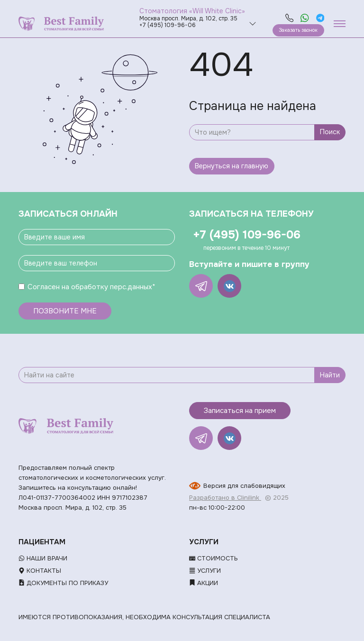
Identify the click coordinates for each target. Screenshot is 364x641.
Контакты (40, 571)
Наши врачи (43, 558)
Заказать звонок (298, 30)
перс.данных (131, 287)
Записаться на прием (240, 411)
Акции (204, 583)
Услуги (205, 571)
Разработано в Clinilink (225, 498)
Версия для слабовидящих (244, 486)
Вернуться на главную (232, 166)
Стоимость (214, 558)
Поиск (330, 132)
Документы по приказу (63, 583)
